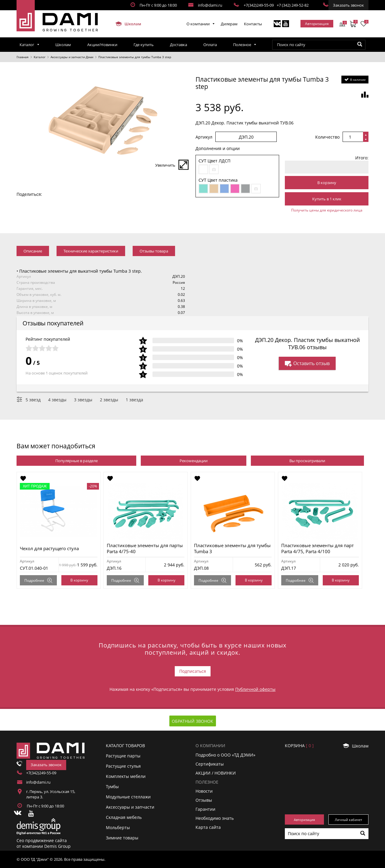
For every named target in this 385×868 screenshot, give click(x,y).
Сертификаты (210, 764)
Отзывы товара (154, 251)
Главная (23, 57)
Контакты (253, 24)
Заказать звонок (348, 5)
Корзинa (299, 746)
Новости (204, 791)
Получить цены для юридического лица (327, 210)
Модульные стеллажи (128, 797)
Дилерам (229, 24)
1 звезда (134, 400)
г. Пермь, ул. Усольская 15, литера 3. (51, 794)
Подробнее (38, 580)
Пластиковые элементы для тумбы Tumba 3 (233, 548)
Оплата (210, 45)
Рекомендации (194, 461)
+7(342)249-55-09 (259, 5)
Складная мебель (124, 817)
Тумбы (112, 787)
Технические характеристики (91, 251)
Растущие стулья (123, 766)
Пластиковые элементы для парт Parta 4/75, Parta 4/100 (318, 548)
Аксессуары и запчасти (130, 807)
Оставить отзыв (307, 363)
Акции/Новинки (102, 45)
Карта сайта (208, 827)
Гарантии (205, 809)
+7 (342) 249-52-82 (293, 5)
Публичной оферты (255, 689)
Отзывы (204, 800)
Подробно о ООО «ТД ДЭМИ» (225, 755)
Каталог (27, 45)
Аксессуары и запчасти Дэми (72, 57)
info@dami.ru (210, 5)
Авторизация (317, 24)
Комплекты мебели (126, 776)
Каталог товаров (125, 746)
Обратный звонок (192, 721)
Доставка (179, 45)
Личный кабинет (348, 820)
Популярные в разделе (77, 461)
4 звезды (57, 400)
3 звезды (83, 400)
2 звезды (109, 400)
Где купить (144, 45)
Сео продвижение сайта (42, 840)
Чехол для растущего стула (49, 548)
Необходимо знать (215, 818)
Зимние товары (122, 838)
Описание (33, 251)
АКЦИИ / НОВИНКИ (216, 773)
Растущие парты (123, 756)
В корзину (327, 183)
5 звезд (33, 400)
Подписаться (193, 671)
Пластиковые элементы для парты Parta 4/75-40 (145, 548)
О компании (198, 24)
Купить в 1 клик (327, 199)
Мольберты (118, 827)
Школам (128, 24)
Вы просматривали (307, 461)
